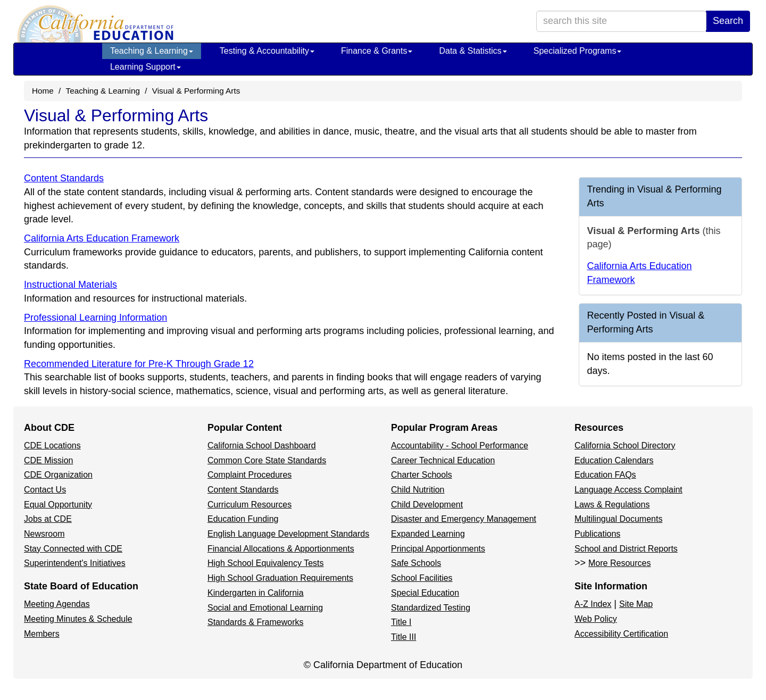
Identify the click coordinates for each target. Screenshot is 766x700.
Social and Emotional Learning (265, 608)
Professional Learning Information (95, 318)
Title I (401, 622)
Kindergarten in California (256, 593)
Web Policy (596, 619)
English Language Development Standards (288, 534)
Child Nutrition (418, 490)
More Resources (619, 563)
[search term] (621, 21)
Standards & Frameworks (256, 622)
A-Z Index (593, 604)
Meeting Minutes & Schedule (78, 619)
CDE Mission (48, 460)
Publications (597, 534)
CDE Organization (58, 475)
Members (42, 634)
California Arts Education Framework (102, 238)
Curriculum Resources (249, 505)
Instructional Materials (70, 285)
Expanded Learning (428, 534)
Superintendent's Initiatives (75, 563)
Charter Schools (422, 475)
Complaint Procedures (249, 475)
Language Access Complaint (628, 490)
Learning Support (145, 67)
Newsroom (44, 534)
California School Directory (625, 445)
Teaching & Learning (152, 51)
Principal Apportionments (438, 549)
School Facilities (422, 578)
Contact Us (45, 490)
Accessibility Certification (621, 634)
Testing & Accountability (267, 51)
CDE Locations (52, 445)
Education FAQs (605, 475)
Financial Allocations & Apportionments (281, 549)
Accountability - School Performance (460, 445)
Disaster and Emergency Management (464, 519)
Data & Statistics (473, 51)
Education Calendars (614, 460)
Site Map (636, 604)
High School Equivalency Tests (266, 563)
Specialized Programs (578, 51)
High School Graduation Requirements (280, 578)
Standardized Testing (431, 608)
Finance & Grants (377, 51)
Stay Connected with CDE (73, 549)
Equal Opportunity (58, 505)
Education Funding (243, 519)
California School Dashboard (262, 445)
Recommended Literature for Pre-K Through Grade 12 (139, 364)
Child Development (427, 505)
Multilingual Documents (618, 519)
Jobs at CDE (48, 519)
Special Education (425, 593)
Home (43, 91)
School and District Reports (626, 549)
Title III (403, 637)
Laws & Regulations (612, 505)
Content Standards (64, 178)
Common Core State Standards (267, 460)
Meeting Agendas (57, 604)
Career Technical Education (443, 460)
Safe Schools (416, 563)
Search (728, 21)
